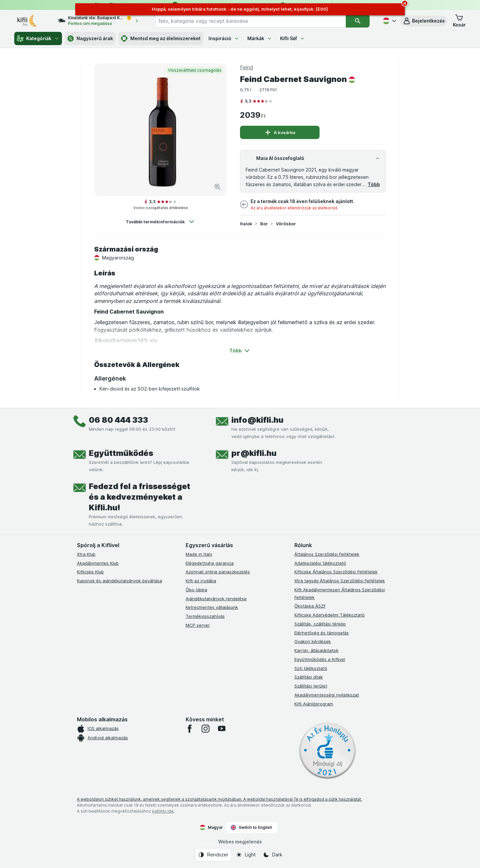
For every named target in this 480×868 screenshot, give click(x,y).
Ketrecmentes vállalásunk (212, 607)
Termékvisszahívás (205, 616)
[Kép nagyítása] (217, 187)
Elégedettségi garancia (210, 563)
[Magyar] (389, 21)
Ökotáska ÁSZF (310, 606)
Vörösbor (286, 224)
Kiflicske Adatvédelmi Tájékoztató (330, 615)
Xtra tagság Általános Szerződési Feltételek (340, 581)
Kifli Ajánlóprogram (314, 704)
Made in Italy (199, 554)
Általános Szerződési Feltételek (327, 554)
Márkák (260, 38)
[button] (424, 21)
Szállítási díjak (309, 677)
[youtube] (221, 729)
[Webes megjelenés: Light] (246, 855)
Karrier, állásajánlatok (316, 650)
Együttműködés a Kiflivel (320, 659)
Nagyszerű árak (90, 38)
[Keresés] (358, 21)
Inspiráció (224, 38)
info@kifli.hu (257, 420)
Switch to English (251, 828)
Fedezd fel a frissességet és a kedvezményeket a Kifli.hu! (140, 497)
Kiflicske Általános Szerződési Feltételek (336, 572)
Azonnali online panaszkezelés (218, 572)
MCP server (198, 625)
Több (374, 184)
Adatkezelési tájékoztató (320, 563)
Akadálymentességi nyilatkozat (327, 695)
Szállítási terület (311, 686)
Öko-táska (196, 590)
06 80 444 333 (119, 420)
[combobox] (251, 21)
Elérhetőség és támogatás (322, 633)
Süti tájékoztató (311, 668)
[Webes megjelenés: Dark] (273, 855)
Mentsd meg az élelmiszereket (161, 38)
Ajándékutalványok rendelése (216, 599)
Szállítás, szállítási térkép (320, 624)
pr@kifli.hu (254, 453)
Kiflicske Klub (90, 572)
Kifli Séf (293, 38)
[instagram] (206, 729)
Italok (246, 224)
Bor (264, 224)
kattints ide (163, 811)
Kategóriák (38, 38)
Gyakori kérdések (313, 641)
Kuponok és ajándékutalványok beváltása (120, 581)
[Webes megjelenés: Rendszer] (213, 855)
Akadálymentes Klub (98, 563)
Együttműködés (121, 453)
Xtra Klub (86, 554)
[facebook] (190, 729)
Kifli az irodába (201, 581)
